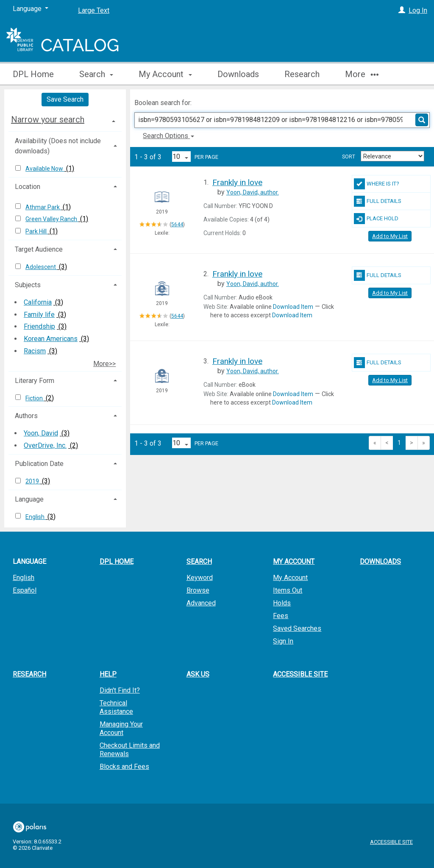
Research (302, 74)
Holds (282, 603)
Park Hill (37, 231)
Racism (35, 351)
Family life (39, 315)
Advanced (201, 603)
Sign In (283, 641)
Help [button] (108, 674)
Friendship (39, 326)
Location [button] (28, 187)
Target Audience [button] (39, 249)
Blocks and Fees (124, 767)
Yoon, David (41, 433)
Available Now (45, 169)
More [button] (362, 74)
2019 (33, 481)
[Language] (31, 9)
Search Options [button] (168, 136)
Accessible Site (300, 674)
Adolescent (41, 267)
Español (25, 590)
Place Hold (376, 219)
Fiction (35, 398)
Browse (198, 590)
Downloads (238, 74)
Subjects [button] (28, 285)
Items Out (288, 590)
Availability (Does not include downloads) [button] (58, 146)
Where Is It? (377, 184)
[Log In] (402, 10)
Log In (418, 10)
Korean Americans (51, 339)
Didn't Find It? (120, 690)
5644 (177, 225)
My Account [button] (165, 74)
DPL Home (33, 74)
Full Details (378, 201)
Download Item (293, 307)
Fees (281, 616)
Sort (349, 157)
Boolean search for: (164, 103)
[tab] (65, 119)
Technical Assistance (116, 707)
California (38, 302)
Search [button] (96, 74)
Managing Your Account (121, 728)
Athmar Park (43, 207)
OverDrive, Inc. (45, 445)
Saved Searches (297, 628)
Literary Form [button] (35, 381)
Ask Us (198, 674)
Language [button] (29, 499)
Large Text (94, 10)
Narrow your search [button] (48, 119)
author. (253, 192)
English (36, 517)
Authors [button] (26, 416)
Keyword (200, 578)
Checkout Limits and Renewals (130, 750)
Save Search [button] (65, 99)
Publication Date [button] (39, 464)
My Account (290, 578)
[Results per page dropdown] (181, 157)
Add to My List (390, 236)
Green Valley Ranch (52, 219)
